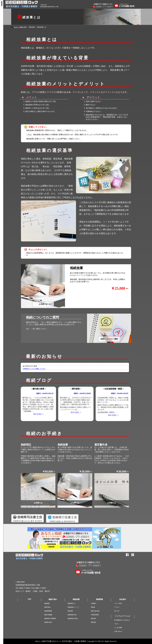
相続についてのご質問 (109, 339)
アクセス (117, 607)
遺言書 (93, 607)
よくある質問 (118, 628)
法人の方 (117, 611)
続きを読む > (38, 414)
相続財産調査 (48, 611)
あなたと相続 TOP (20, 27)
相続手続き (47, 607)
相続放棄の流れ (72, 615)
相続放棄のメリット (73, 607)
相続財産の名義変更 (50, 619)
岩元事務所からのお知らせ (122, 620)
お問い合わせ (118, 631)
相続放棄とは (71, 603)
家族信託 (93, 619)
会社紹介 (123, 599)
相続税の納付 (48, 622)
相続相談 (47, 603)
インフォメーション (123, 616)
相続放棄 (76, 599)
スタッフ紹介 (118, 603)
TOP (29, 599)
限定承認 (70, 611)
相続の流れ (53, 599)
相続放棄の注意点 (73, 619)
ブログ (116, 624)
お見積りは (43, 304)
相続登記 (93, 622)
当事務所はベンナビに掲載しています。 (35, 369)
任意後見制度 (95, 615)
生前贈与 (93, 603)
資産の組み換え (95, 611)
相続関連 (99, 599)
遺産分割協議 (48, 615)
